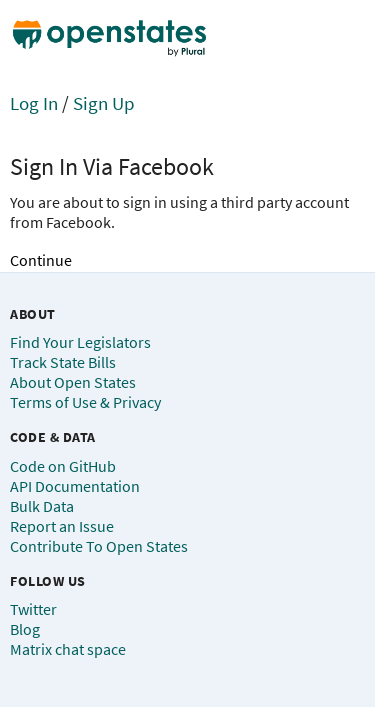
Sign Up (104, 103)
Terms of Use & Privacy (85, 402)
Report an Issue (62, 526)
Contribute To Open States (99, 546)
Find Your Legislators (80, 342)
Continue (41, 260)
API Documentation (75, 486)
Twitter (33, 609)
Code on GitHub (63, 466)
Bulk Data (42, 506)
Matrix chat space (68, 649)
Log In (34, 103)
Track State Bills (63, 362)
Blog (25, 629)
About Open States (73, 382)
